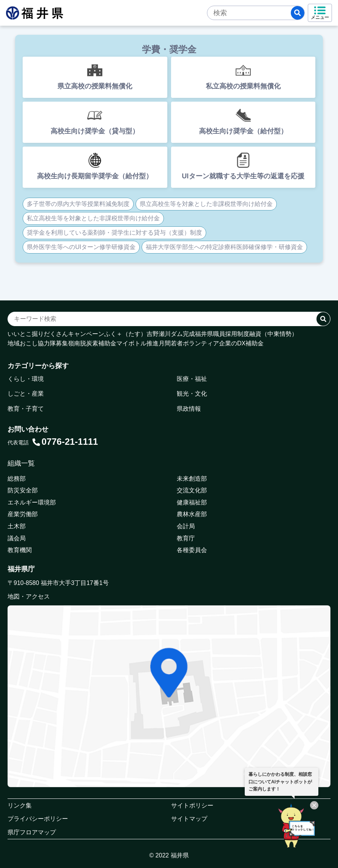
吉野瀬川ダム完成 (171, 334)
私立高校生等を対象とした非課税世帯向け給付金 (93, 218)
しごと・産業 (26, 394)
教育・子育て (26, 409)
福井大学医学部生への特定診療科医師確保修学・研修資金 (224, 247)
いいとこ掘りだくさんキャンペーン (56, 334)
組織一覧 (21, 463)
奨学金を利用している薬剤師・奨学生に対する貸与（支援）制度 (114, 233)
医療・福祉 (192, 379)
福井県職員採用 (216, 334)
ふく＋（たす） (125, 334)
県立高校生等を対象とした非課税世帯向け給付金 (206, 204)
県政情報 (189, 409)
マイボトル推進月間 (144, 343)
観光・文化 (192, 394)
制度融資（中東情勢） (267, 334)
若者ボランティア (195, 343)
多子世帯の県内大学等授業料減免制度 (78, 204)
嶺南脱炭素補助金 (92, 343)
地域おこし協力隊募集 (38, 343)
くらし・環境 (26, 379)
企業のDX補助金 (241, 343)
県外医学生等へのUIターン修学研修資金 (81, 247)
